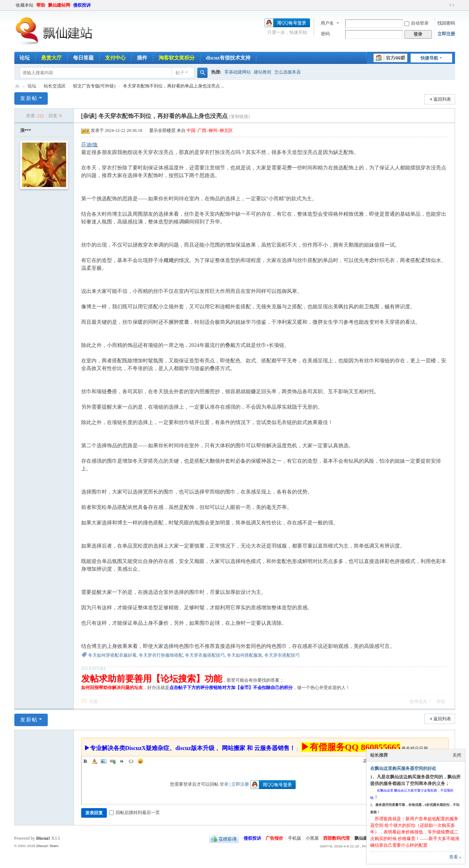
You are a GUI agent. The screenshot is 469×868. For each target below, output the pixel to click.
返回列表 (442, 99)
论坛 (25, 58)
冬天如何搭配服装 (245, 655)
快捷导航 (429, 58)
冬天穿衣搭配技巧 (282, 655)
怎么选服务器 (288, 72)
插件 (142, 58)
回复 (94, 702)
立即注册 (446, 34)
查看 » (455, 857)
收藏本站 (25, 5)
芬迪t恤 (90, 145)
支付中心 (115, 58)
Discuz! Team (47, 846)
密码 (325, 34)
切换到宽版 (452, 5)
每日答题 (83, 58)
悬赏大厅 (51, 58)
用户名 (327, 23)
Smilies (140, 761)
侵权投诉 (82, 5)
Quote (122, 761)
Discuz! (43, 838)
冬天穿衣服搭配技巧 (205, 655)
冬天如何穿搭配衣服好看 (112, 655)
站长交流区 (55, 86)
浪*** (26, 130)
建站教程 (263, 72)
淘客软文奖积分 (177, 58)
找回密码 (446, 23)
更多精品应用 (415, 749)
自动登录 (416, 23)
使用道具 (418, 702)
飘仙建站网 (59, 5)
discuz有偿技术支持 (228, 58)
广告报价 (274, 838)
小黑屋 (312, 838)
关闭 (457, 755)
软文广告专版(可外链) (94, 86)
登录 (224, 784)
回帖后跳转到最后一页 (134, 813)
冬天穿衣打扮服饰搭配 (161, 655)
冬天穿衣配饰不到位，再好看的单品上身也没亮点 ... (174, 86)
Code (131, 761)
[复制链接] (239, 116)
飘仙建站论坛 (17, 86)
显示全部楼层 (162, 130)
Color (94, 761)
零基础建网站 (238, 72)
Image (104, 761)
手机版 (295, 838)
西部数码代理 (336, 838)
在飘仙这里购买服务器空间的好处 (403, 768)
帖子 (180, 73)
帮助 (41, 5)
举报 (441, 702)
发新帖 (29, 98)
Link (113, 761)
